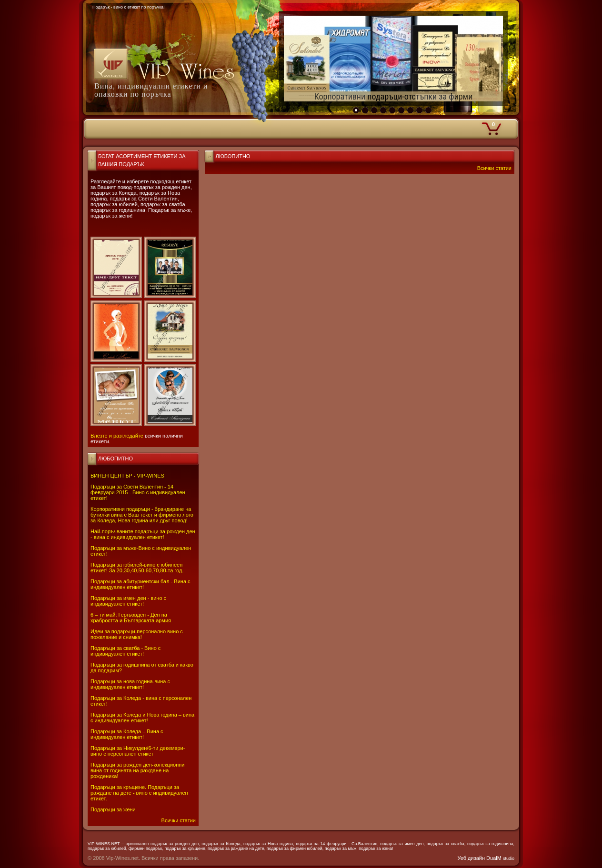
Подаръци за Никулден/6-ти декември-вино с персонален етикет (138, 751)
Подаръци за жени (113, 809)
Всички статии (179, 820)
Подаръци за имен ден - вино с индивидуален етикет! (128, 601)
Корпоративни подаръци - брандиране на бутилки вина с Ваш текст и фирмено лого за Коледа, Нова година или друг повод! (142, 515)
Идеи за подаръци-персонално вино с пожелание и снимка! (137, 634)
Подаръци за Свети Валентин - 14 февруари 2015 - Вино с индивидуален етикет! (138, 492)
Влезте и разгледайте (117, 436)
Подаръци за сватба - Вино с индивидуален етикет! (125, 651)
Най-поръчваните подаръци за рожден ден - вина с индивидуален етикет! (143, 534)
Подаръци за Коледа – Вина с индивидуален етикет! (127, 734)
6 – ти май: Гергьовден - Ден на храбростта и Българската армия (131, 618)
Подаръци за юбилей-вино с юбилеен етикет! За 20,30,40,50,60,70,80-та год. (137, 568)
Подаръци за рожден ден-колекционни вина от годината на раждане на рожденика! (137, 770)
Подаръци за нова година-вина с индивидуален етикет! (130, 684)
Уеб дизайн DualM (486, 858)
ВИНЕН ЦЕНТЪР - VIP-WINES (127, 476)
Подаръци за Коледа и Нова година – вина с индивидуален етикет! (142, 718)
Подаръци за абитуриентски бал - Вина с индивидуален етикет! (140, 584)
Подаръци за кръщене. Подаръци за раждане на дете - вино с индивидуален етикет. (139, 793)
